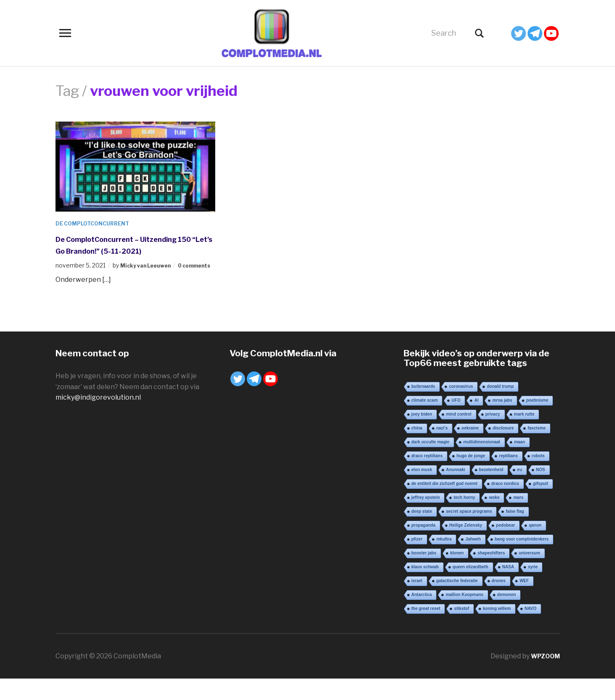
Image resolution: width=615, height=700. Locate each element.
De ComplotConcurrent (97, 223)
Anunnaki (456, 491)
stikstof (462, 630)
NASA (508, 588)
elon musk (422, 491)
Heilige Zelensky (466, 547)
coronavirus (461, 408)
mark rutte (524, 436)
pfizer (417, 561)
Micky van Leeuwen (149, 277)
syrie (533, 588)
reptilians (508, 477)
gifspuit (541, 505)
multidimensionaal (482, 463)
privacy (493, 436)
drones (499, 602)
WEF (524, 602)
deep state (422, 533)
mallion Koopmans (464, 616)
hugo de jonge (471, 477)
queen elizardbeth (471, 588)
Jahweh (473, 561)
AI (476, 422)
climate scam (425, 422)
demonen (507, 616)
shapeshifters (491, 574)
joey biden (422, 436)
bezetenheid (491, 491)
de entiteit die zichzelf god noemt (445, 505)
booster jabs (424, 574)
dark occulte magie (431, 463)
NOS (541, 491)
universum (529, 574)
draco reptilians (427, 477)
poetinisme (537, 422)
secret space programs (469, 533)
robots (538, 477)
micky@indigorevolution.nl (98, 419)
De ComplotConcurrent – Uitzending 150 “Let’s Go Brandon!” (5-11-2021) (135, 251)
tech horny (464, 519)
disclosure (503, 449)
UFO (456, 422)
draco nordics (505, 505)
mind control (459, 436)
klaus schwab (425, 588)
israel (417, 602)
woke (494, 519)
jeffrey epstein (426, 519)
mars (518, 519)
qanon (535, 547)
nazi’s (442, 449)
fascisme (537, 449)
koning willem (497, 630)
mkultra (444, 561)
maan (520, 463)
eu (520, 491)
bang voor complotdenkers (522, 561)
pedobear (505, 547)
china (417, 449)
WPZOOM (544, 677)
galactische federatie (457, 602)
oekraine (470, 449)
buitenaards (424, 408)
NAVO (531, 630)
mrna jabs (502, 422)
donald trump (500, 408)
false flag (515, 533)
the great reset (426, 630)
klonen (457, 574)
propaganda (424, 547)
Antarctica (422, 616)
